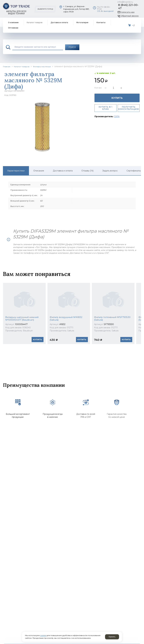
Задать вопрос (110, 171)
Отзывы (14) (87, 171)
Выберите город (45, 9)
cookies (43, 635)
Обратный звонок (130, 16)
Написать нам (128, 12)
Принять (112, 637)
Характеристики (16, 171)
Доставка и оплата (63, 171)
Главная (7, 67)
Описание (39, 171)
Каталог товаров (22, 67)
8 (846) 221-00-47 (128, 7)
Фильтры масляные (42, 67)
